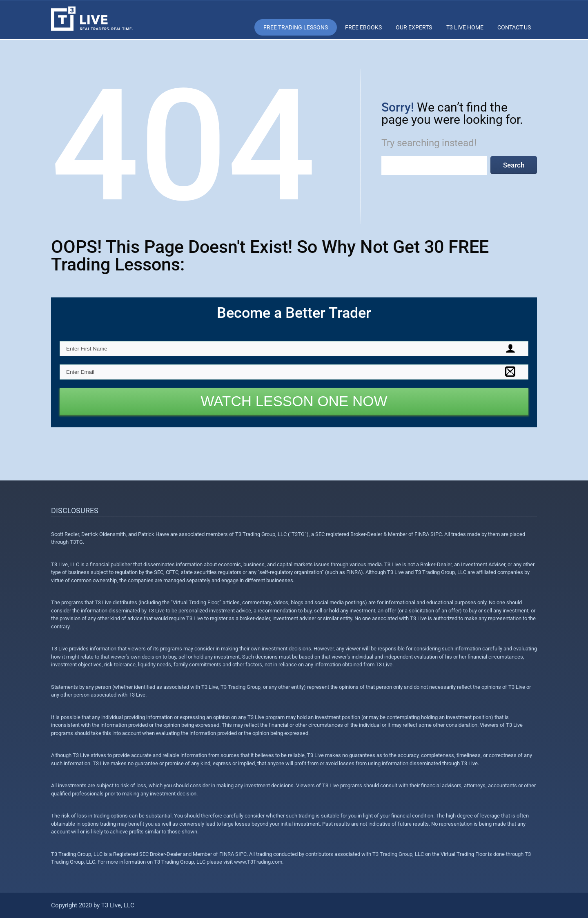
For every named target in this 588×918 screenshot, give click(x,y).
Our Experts (414, 27)
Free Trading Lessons (296, 27)
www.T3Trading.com (258, 862)
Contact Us (514, 27)
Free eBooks (363, 27)
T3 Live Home (465, 27)
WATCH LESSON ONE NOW (294, 401)
